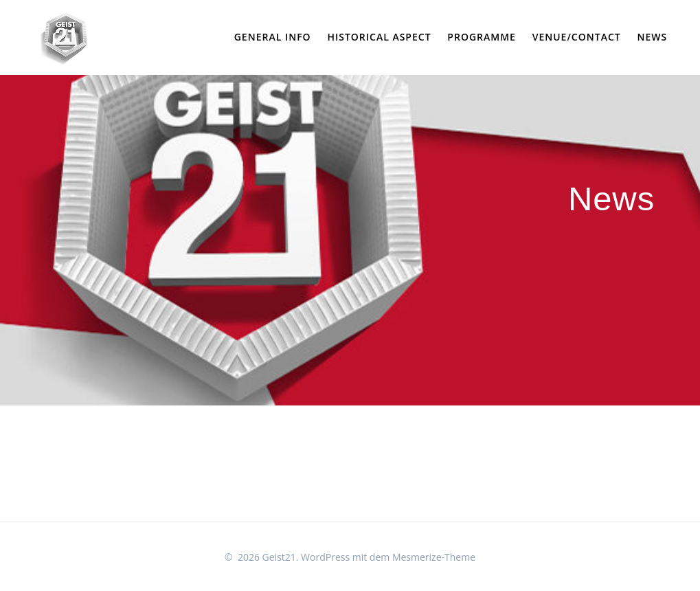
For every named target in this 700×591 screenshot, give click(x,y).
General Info (273, 37)
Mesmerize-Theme (434, 557)
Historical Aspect (379, 37)
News (652, 37)
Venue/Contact (577, 37)
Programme (482, 37)
